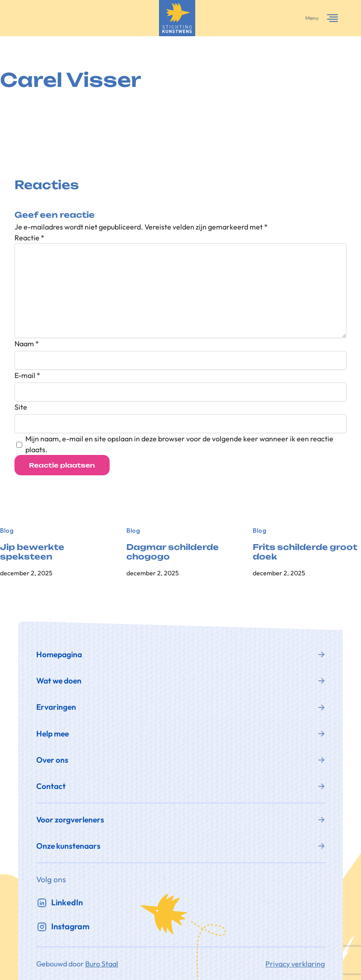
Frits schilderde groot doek (305, 552)
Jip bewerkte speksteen (32, 552)
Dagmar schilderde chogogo (173, 552)
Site (21, 407)
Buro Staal (102, 964)
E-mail (27, 375)
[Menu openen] (332, 18)
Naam (27, 344)
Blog (7, 531)
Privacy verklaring (295, 964)
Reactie (29, 238)
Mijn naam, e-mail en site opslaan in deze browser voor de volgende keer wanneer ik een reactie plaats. (179, 444)
